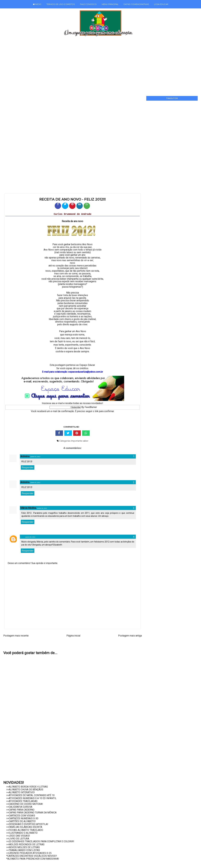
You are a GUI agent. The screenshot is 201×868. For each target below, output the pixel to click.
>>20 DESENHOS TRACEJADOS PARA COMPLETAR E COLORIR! (40, 841)
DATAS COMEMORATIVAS (136, 4)
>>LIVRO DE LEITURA (18, 839)
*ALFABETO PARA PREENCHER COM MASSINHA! (33, 859)
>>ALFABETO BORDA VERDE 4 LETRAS (27, 787)
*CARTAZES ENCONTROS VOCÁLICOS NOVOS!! (32, 856)
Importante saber (80, 441)
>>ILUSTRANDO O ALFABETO (22, 833)
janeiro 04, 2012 (42, 508)
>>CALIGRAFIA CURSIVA (19, 807)
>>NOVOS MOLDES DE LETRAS (23, 847)
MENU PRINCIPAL (110, 4)
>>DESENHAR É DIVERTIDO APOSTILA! (27, 824)
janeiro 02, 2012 (35, 457)
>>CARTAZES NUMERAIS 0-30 (22, 818)
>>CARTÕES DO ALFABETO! (21, 821)
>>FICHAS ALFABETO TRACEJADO (25, 830)
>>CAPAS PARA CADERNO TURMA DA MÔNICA (31, 813)
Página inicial (73, 636)
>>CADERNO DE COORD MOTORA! (25, 804)
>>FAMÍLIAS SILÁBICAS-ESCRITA (24, 827)
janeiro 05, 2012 (30, 537)
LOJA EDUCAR (161, 4)
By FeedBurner (89, 407)
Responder (28, 467)
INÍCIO (37, 4)
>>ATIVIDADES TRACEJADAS (22, 801)
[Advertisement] (96, 65)
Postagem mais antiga (130, 636)
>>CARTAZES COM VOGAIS (21, 816)
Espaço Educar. (87, 365)
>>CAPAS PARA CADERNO (20, 810)
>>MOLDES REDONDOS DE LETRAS (25, 844)
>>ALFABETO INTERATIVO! (21, 792)
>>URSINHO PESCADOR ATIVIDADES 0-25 (29, 853)
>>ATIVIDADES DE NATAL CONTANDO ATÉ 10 (30, 795)
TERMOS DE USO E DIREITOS (61, 4)
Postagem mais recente (16, 636)
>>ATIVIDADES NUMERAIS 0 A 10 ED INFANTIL (31, 798)
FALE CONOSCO (88, 4)
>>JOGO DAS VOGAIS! (18, 836)
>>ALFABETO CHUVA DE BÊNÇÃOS (25, 790)
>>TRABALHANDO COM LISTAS (23, 850)
